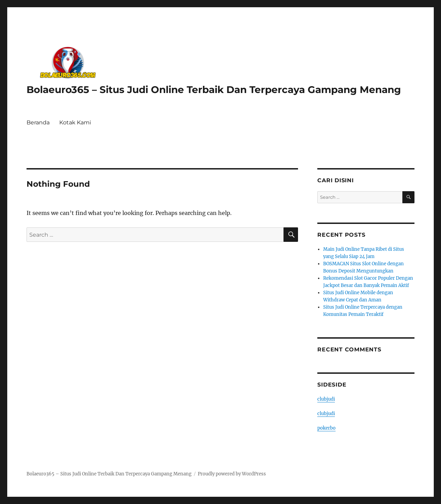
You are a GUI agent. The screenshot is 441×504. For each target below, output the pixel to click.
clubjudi (326, 399)
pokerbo (326, 428)
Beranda (38, 122)
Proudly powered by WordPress (232, 474)
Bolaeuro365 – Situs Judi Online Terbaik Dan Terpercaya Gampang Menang (214, 90)
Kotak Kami (75, 122)
